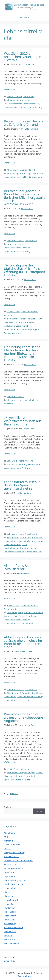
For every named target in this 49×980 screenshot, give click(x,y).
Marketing (9, 896)
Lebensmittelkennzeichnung (17, 248)
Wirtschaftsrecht (11, 943)
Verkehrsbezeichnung (14, 552)
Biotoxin (11, 400)
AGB (21, 100)
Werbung (37, 177)
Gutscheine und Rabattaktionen (18, 860)
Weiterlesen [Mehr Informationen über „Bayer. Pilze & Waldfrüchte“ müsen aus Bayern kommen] (9, 454)
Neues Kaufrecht (12, 900)
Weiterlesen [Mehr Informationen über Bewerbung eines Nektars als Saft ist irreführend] (9, 163)
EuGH (18, 400)
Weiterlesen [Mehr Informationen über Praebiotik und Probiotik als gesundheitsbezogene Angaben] (9, 762)
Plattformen (28, 97)
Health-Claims (13, 312)
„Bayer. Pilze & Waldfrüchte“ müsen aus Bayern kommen (23, 421)
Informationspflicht (13, 104)
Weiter (14, 793)
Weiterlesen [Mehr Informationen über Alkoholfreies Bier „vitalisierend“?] (9, 598)
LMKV (24, 545)
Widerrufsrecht (11, 939)
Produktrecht (31, 241)
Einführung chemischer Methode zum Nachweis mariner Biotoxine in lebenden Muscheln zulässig (22, 353)
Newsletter (9, 904)
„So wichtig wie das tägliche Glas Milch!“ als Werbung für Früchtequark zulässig (24, 270)
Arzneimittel (10, 841)
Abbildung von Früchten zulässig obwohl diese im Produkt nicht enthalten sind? (23, 642)
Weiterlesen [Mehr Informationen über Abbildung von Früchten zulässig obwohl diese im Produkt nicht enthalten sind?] (9, 682)
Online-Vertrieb (11, 107)
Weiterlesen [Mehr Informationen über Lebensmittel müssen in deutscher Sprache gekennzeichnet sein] (9, 527)
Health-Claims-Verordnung (24, 616)
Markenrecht (10, 892)
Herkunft (11, 464)
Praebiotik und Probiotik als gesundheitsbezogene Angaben (23, 717)
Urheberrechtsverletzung (31, 107)
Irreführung (25, 173)
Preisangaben (10, 912)
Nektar (25, 177)
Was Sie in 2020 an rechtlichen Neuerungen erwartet (23, 57)
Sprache (33, 548)
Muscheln (8, 404)
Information (28, 322)
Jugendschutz (10, 876)
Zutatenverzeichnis (34, 552)
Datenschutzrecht (12, 845)
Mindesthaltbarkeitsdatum (16, 548)
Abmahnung (13, 100)
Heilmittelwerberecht (14, 868)
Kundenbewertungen (14, 884)
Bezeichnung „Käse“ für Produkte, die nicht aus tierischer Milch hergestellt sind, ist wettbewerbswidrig (24, 197)
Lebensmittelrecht (31, 104)
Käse (9, 244)
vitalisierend (27, 623)
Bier (20, 613)
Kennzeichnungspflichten (16, 880)
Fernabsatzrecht (15, 97)
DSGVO (7, 849)
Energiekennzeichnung (15, 853)
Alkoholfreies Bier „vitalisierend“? (17, 567)
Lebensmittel (38, 173)
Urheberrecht (10, 931)
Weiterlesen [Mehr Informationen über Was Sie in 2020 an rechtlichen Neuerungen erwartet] (9, 89)
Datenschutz (10, 961)
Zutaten (29, 700)
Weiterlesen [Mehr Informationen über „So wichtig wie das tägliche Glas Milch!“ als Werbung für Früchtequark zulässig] (9, 304)
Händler (28, 100)
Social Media (10, 920)
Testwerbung (10, 924)
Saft (30, 177)
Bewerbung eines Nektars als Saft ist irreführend (24, 123)
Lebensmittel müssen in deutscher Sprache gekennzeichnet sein (22, 485)
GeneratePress (24, 976)
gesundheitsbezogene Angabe (21, 319)
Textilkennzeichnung (13, 928)
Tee (23, 700)
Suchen (7, 807)
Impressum (9, 872)
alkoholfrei (12, 613)
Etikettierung (13, 537)
